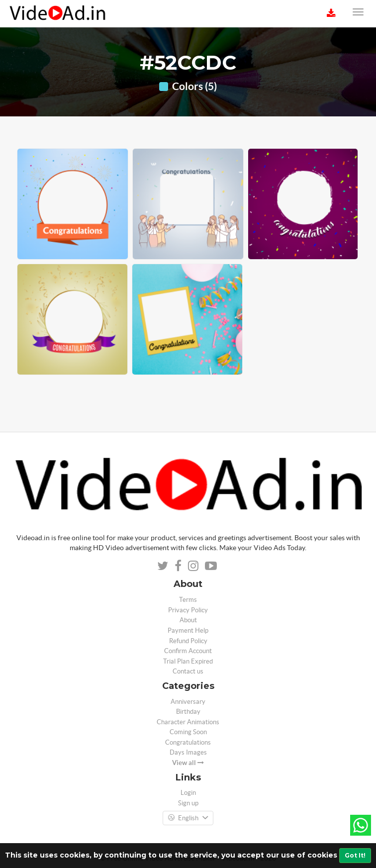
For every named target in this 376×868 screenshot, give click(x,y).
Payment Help (188, 630)
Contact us (188, 671)
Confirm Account (188, 651)
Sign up (188, 803)
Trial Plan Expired (188, 661)
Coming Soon (188, 732)
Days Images (188, 752)
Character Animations (188, 722)
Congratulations (188, 742)
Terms (188, 600)
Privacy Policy (188, 610)
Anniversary (188, 702)
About (188, 620)
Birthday (188, 712)
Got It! (355, 855)
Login (188, 793)
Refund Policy (188, 641)
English (188, 818)
